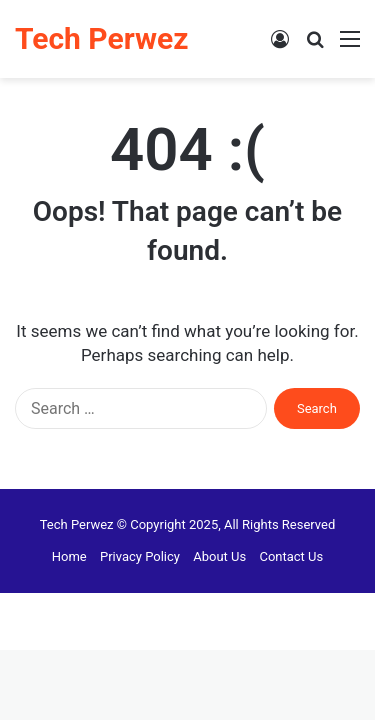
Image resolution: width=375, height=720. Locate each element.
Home (69, 556)
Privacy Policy (140, 556)
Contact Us (291, 556)
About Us (219, 556)
